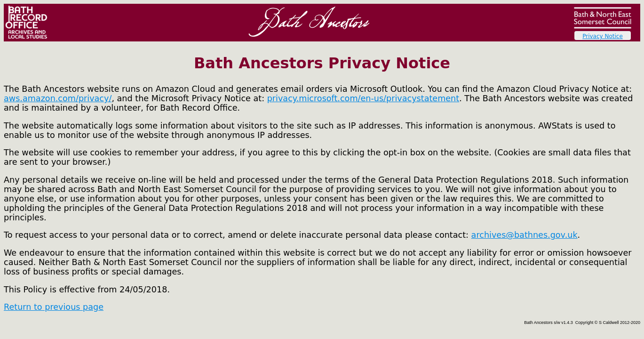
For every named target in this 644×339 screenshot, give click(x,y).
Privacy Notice (603, 36)
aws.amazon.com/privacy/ (58, 98)
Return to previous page (54, 307)
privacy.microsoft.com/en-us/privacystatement (363, 98)
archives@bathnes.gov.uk (525, 235)
